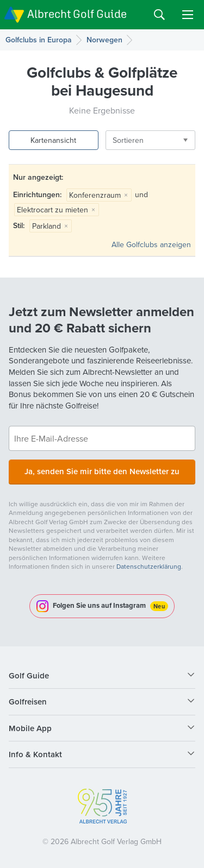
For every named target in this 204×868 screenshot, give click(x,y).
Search (159, 15)
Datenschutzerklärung (149, 566)
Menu (188, 15)
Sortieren (128, 140)
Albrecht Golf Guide (77, 14)
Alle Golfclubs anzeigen (151, 244)
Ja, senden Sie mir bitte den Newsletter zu (102, 471)
